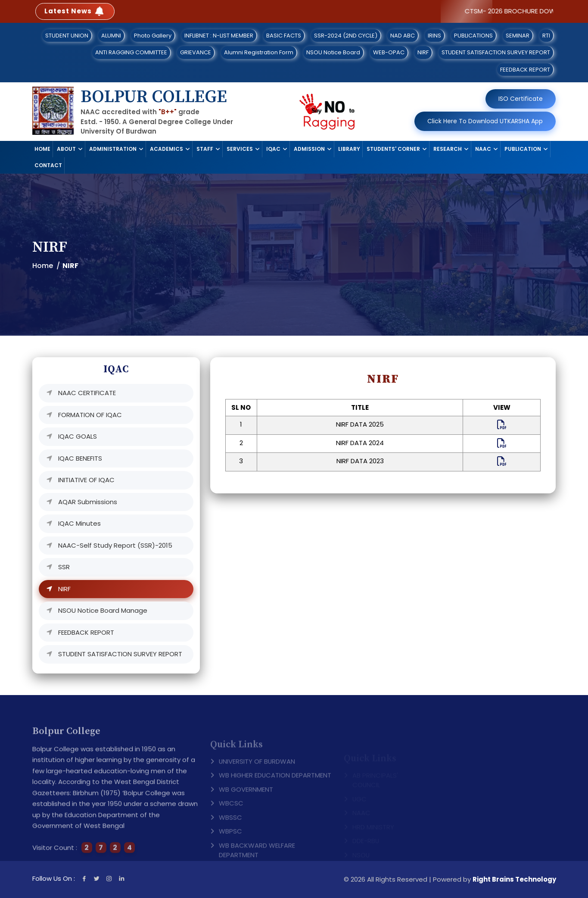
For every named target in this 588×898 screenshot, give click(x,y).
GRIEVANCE (196, 52)
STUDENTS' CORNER (393, 149)
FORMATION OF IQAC (90, 415)
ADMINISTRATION (113, 149)
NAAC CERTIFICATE (87, 393)
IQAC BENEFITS (80, 458)
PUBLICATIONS (473, 36)
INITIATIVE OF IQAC (86, 480)
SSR (64, 567)
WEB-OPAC (389, 52)
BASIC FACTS (284, 36)
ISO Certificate (521, 99)
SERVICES (240, 149)
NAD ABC (403, 36)
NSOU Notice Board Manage (103, 610)
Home (43, 266)
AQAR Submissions (88, 502)
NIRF (423, 52)
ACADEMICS (166, 149)
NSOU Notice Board (333, 52)
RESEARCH (448, 149)
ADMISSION (309, 149)
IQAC (273, 149)
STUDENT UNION (67, 36)
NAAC (483, 149)
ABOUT (66, 149)
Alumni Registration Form (259, 52)
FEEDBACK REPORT (525, 70)
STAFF (205, 149)
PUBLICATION (523, 149)
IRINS (434, 36)
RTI (546, 36)
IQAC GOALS (78, 436)
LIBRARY (349, 149)
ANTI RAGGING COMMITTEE (131, 52)
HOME (42, 149)
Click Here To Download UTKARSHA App (485, 121)
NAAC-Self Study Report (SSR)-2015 (115, 545)
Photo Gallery (153, 36)
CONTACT (48, 165)
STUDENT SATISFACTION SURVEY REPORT (496, 52)
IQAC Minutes (79, 523)
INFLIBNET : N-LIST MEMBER (219, 36)
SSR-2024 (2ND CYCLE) (346, 36)
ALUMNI (111, 36)
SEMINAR (518, 36)
